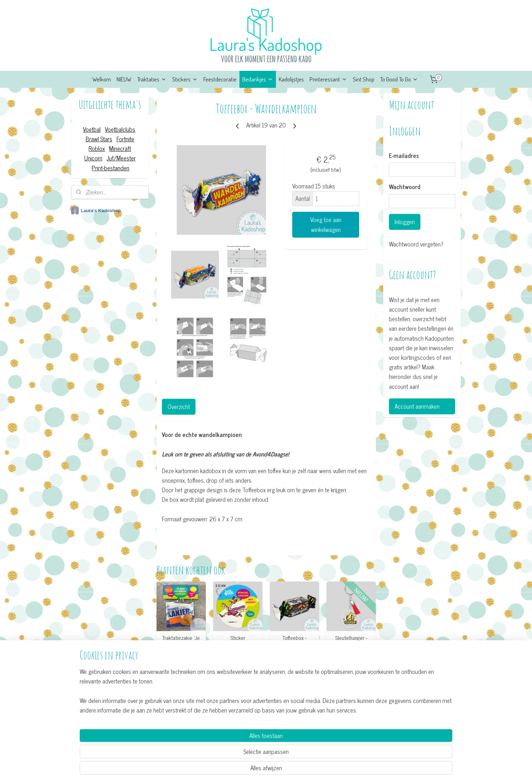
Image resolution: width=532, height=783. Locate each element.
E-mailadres (404, 156)
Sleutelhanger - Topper (351, 641)
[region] (219, 750)
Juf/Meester (121, 158)
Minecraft (120, 148)
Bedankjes (258, 79)
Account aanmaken (417, 406)
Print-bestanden (111, 168)
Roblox (97, 148)
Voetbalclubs (120, 129)
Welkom (102, 79)
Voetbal (92, 129)
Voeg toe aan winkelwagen (326, 225)
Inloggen (405, 222)
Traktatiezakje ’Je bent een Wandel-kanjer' (181, 644)
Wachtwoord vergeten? (416, 244)
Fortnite (125, 139)
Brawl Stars (99, 139)
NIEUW (124, 79)
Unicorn (93, 158)
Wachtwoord (405, 187)
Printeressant (328, 79)
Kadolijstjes (291, 79)
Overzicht (178, 407)
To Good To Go (399, 79)
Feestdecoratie (220, 79)
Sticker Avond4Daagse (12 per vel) (238, 644)
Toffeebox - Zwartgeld (295, 641)
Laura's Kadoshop (96, 211)
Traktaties (152, 79)
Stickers (185, 79)
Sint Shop (364, 79)
